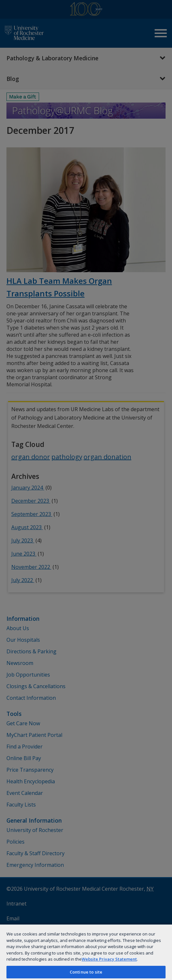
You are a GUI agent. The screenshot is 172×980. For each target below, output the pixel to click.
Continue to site (86, 972)
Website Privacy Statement (109, 959)
